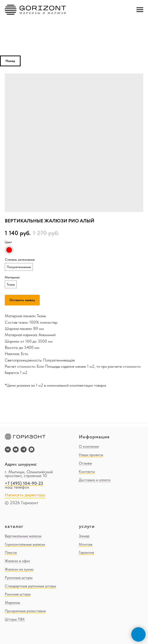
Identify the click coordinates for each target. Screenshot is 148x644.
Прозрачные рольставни (25, 611)
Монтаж (86, 544)
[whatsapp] (31, 449)
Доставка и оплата (95, 480)
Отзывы (85, 463)
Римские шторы (18, 594)
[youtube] (16, 449)
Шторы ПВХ (15, 619)
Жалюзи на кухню (19, 569)
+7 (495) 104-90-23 (24, 483)
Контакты (87, 472)
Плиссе (11, 552)
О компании (89, 446)
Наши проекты (91, 455)
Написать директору (25, 495)
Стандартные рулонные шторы (30, 586)
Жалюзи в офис (17, 561)
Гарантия (86, 552)
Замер (84, 536)
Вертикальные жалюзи (23, 536)
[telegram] (24, 449)
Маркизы (12, 602)
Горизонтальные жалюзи (25, 544)
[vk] (8, 449)
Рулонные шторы (19, 578)
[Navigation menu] (140, 10)
